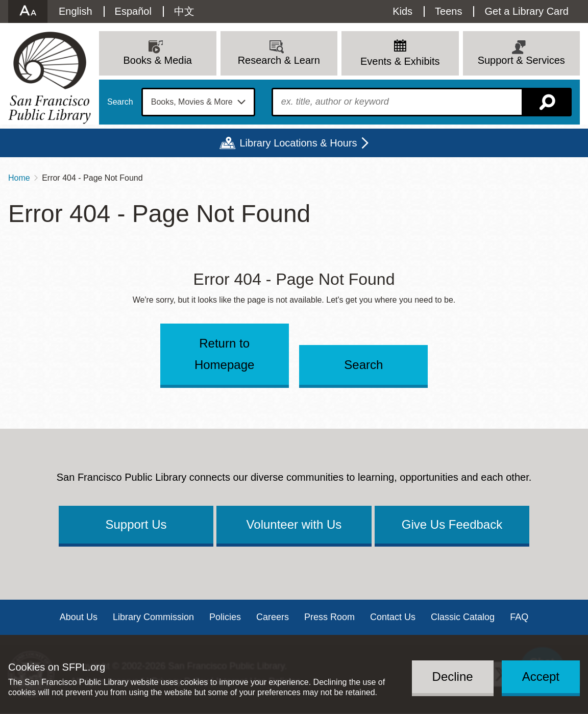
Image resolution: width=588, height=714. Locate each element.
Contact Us (393, 617)
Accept (541, 676)
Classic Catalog (463, 617)
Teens (448, 11)
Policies (225, 617)
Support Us (136, 524)
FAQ (519, 617)
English (76, 11)
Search (120, 102)
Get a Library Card (526, 11)
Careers (273, 617)
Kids (402, 11)
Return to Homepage (224, 354)
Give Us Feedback (452, 524)
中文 (184, 11)
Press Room (329, 617)
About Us (79, 617)
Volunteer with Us (294, 524)
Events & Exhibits (400, 61)
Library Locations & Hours (298, 143)
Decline (453, 676)
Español (133, 11)
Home (19, 178)
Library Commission (153, 617)
